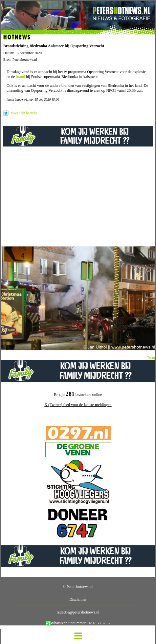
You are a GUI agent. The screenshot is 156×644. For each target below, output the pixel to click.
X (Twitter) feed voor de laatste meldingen (78, 405)
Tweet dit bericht (23, 113)
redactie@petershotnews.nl (78, 612)
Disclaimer (78, 599)
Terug (151, 358)
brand (21, 77)
